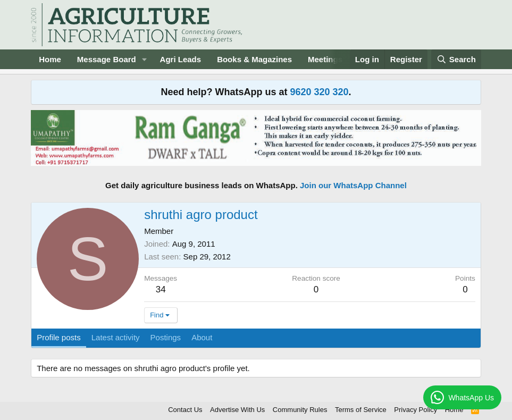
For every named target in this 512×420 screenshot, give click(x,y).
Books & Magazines (254, 59)
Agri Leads (181, 59)
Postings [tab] (166, 337)
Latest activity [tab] (116, 337)
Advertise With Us (237, 410)
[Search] (456, 59)
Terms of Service (361, 410)
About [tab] (202, 337)
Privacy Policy (416, 410)
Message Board (107, 59)
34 (161, 289)
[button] (145, 59)
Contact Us (185, 410)
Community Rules (300, 410)
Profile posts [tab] (59, 337)
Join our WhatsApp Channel (353, 185)
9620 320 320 (319, 92)
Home (50, 59)
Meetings (325, 59)
